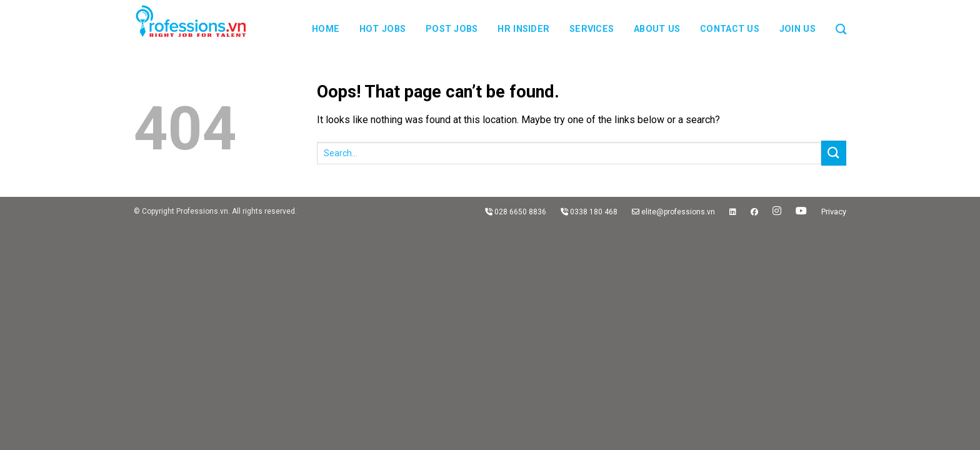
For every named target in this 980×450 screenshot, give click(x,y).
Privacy (834, 212)
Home (326, 29)
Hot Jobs (382, 29)
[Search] (841, 22)
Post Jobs (452, 29)
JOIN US (797, 29)
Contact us (730, 29)
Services (592, 29)
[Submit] (834, 153)
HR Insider (523, 29)
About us (657, 29)
